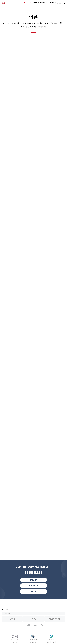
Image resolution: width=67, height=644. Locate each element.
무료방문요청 (44, 3)
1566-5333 (28, 3)
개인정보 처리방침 (55, 619)
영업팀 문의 (33, 580)
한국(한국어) (7, 613)
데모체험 (51, 3)
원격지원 (12, 619)
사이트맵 (33, 619)
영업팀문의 (36, 3)
